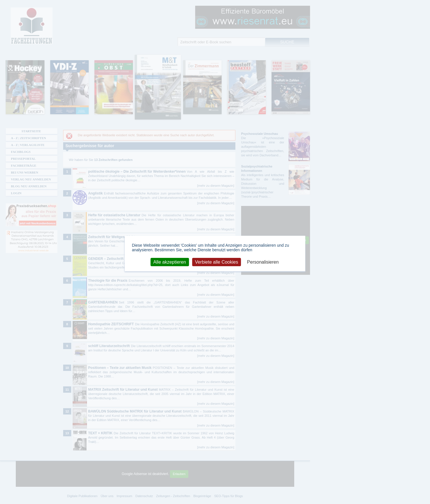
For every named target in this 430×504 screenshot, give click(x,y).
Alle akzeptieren (170, 262)
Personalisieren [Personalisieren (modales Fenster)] (263, 262)
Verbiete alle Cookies (216, 262)
